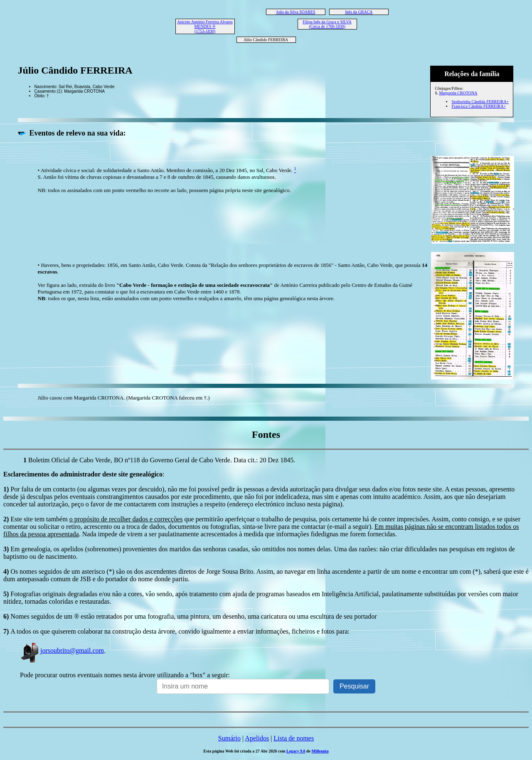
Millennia (320, 751)
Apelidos (257, 738)
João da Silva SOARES (296, 12)
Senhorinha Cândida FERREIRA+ (480, 102)
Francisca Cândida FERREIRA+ (479, 106)
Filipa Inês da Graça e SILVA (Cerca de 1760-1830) (327, 24)
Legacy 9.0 (296, 751)
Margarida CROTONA (458, 93)
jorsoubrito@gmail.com (62, 650)
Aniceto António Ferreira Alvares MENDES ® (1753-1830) (205, 26)
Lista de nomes (294, 738)
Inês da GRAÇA (359, 12)
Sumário (229, 738)
